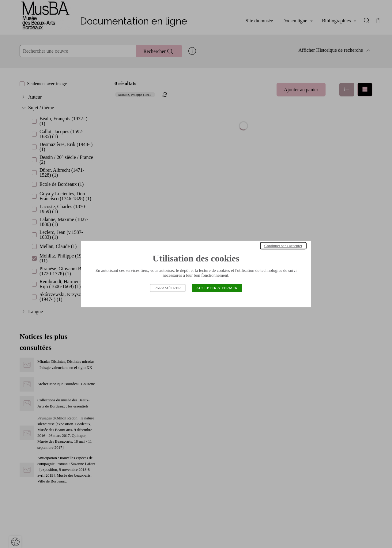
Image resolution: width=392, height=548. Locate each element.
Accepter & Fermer (217, 288)
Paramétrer (168, 288)
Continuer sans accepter (283, 246)
